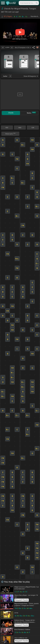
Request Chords (22, 600)
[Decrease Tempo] (3, 47)
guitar (5, 76)
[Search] (37, 3)
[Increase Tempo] (12, 47)
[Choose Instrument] (10, 76)
